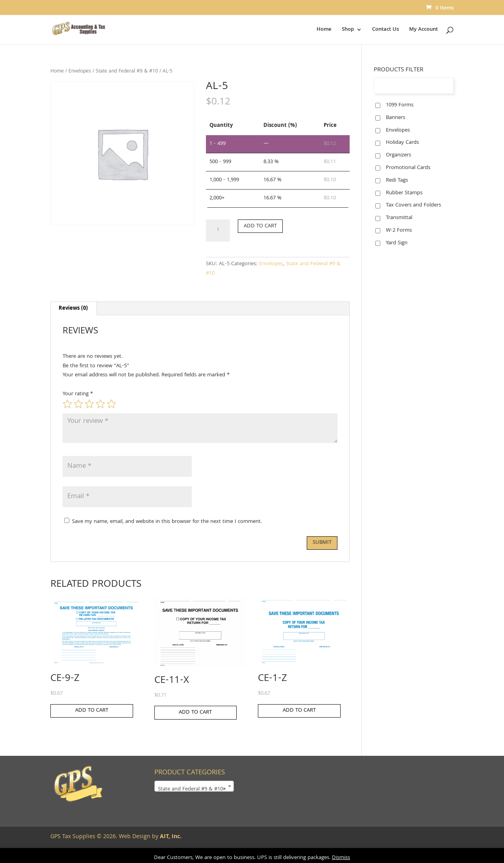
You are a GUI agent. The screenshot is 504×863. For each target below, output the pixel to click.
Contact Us (385, 30)
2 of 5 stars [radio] (78, 404)
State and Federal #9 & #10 (127, 72)
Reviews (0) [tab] (73, 309)
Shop (348, 30)
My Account (423, 30)
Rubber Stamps (404, 193)
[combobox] (194, 786)
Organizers (398, 155)
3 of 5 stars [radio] (89, 404)
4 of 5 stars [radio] (100, 404)
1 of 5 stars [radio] (67, 404)
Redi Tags (397, 180)
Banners (396, 118)
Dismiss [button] (341, 858)
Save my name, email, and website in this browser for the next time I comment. (167, 522)
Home (324, 30)
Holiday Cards (402, 143)
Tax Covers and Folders (413, 205)
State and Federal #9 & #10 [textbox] (192, 789)
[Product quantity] (218, 231)
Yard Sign (397, 243)
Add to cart (260, 226)
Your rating (78, 394)
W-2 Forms (399, 231)
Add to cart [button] (92, 710)
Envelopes (80, 72)
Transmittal (399, 218)
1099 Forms (400, 105)
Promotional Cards (408, 168)
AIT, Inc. (170, 837)
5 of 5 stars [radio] (111, 404)
